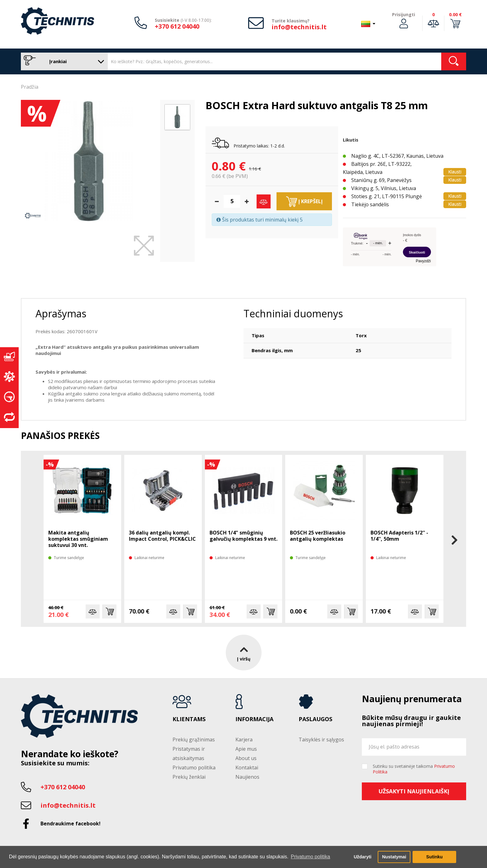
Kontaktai (247, 768)
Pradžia (30, 87)
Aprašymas (61, 313)
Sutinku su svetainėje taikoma (414, 769)
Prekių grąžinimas (194, 740)
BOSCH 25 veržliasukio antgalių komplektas (318, 536)
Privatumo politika (194, 768)
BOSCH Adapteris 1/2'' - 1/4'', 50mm (399, 536)
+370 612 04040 (177, 26)
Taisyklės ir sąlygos (321, 740)
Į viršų (244, 652)
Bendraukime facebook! (71, 824)
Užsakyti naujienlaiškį (414, 791)
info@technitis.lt (299, 27)
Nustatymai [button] (394, 857)
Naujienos (247, 777)
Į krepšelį (304, 202)
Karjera (244, 740)
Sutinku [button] (435, 857)
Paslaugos (315, 719)
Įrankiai (63, 61)
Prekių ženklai (189, 777)
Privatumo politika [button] (310, 857)
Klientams (189, 719)
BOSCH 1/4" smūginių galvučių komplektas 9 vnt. (243, 536)
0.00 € (455, 14)
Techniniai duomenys (293, 313)
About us (246, 758)
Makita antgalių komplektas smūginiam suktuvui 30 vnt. (78, 539)
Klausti (455, 172)
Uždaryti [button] (363, 857)
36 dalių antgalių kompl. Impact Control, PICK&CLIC (162, 536)
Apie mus (246, 749)
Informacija (254, 719)
